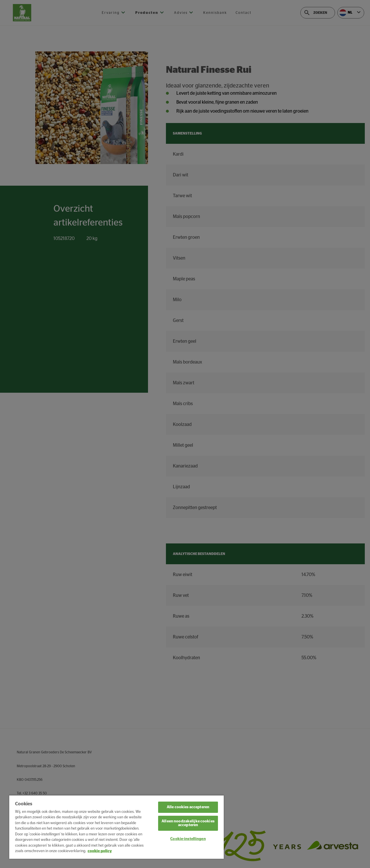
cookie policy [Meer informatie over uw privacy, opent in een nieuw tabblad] (100, 851)
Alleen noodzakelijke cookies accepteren (188, 823)
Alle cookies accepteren (188, 807)
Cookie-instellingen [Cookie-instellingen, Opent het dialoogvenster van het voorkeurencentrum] (188, 839)
